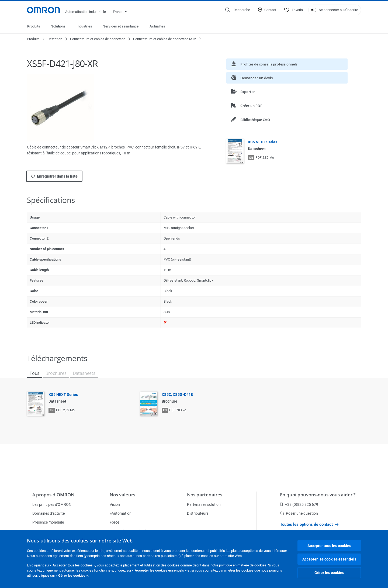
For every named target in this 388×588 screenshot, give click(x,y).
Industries (84, 26)
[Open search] (238, 10)
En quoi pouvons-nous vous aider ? (318, 495)
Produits (34, 26)
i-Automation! (121, 513)
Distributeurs (198, 513)
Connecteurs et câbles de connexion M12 (164, 39)
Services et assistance (121, 26)
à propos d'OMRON (53, 495)
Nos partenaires (205, 495)
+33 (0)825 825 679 (299, 504)
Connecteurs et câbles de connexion (98, 39)
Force (114, 522)
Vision (115, 504)
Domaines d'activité (48, 513)
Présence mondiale (48, 522)
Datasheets (84, 373)
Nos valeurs (122, 495)
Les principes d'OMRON (52, 504)
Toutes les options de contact (309, 524)
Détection (55, 39)
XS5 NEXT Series (263, 142)
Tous (34, 373)
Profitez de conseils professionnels (264, 64)
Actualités (157, 26)
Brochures (56, 373)
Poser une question (299, 513)
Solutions (58, 26)
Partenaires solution (204, 504)
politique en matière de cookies (243, 565)
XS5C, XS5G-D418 (177, 395)
